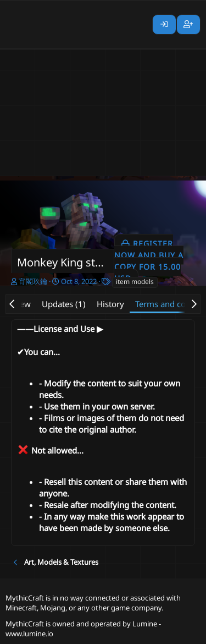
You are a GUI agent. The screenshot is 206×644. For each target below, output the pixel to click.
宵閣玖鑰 (33, 281)
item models (135, 282)
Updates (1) (64, 304)
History (110, 304)
